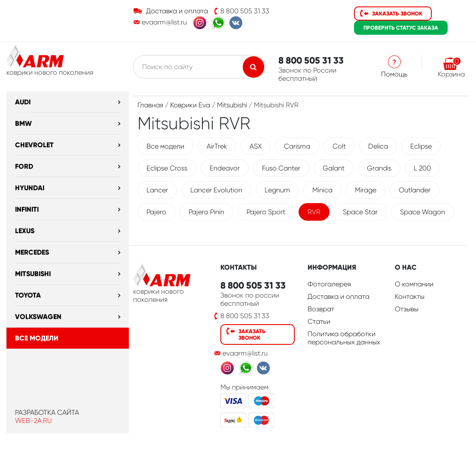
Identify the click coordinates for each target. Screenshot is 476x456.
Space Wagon (423, 212)
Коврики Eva (190, 105)
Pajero (156, 212)
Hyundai (30, 188)
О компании (414, 284)
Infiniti (27, 209)
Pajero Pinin (206, 212)
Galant (334, 168)
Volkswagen (38, 317)
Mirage (366, 190)
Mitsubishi (33, 274)
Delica (378, 146)
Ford (24, 166)
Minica (322, 190)
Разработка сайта (47, 412)
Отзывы (407, 309)
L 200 (422, 168)
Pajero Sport (266, 212)
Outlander (415, 190)
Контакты (410, 296)
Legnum (277, 190)
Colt (339, 146)
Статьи (319, 321)
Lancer (157, 190)
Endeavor (225, 168)
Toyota (28, 295)
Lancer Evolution (216, 190)
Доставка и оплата (177, 11)
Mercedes (32, 252)
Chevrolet (34, 145)
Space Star (360, 212)
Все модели (37, 338)
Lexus (25, 231)
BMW (23, 123)
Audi (23, 102)
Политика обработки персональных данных (344, 338)
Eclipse (421, 146)
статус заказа (401, 28)
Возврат (321, 309)
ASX (256, 146)
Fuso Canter (281, 168)
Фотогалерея (329, 284)
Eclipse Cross (167, 168)
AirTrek (217, 146)
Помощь (394, 74)
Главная (150, 105)
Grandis (379, 168)
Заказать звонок (397, 14)
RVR (314, 212)
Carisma (297, 146)
